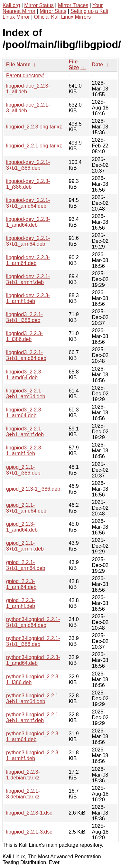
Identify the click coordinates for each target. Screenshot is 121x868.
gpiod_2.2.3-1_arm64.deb (21, 584)
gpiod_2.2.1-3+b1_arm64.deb (26, 565)
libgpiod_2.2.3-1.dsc (29, 813)
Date (98, 65)
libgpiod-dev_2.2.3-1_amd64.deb (28, 222)
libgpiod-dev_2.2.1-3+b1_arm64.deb (28, 241)
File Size (74, 65)
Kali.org (11, 5)
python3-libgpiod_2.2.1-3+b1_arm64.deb (33, 698)
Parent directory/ (25, 75)
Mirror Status (39, 5)
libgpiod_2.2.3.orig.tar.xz (34, 127)
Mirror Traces (73, 5)
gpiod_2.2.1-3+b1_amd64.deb (26, 508)
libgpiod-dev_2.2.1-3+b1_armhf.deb (28, 279)
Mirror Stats (53, 11)
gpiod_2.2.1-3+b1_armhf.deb (25, 546)
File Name (18, 65)
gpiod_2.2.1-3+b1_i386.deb (23, 470)
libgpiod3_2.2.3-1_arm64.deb (24, 413)
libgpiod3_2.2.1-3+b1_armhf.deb (25, 432)
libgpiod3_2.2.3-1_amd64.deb (24, 375)
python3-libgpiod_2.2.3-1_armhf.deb (33, 755)
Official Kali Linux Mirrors (63, 17)
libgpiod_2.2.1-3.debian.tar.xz (23, 794)
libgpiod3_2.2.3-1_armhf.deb (24, 451)
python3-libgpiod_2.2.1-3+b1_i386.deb (33, 641)
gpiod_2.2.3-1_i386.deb (33, 489)
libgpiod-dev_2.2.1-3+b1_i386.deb (28, 165)
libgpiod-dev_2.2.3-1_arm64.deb (28, 260)
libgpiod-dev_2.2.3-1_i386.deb (28, 184)
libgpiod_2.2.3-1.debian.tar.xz (23, 775)
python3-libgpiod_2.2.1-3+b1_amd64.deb (33, 622)
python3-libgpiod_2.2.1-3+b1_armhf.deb (33, 717)
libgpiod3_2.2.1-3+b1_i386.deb (24, 317)
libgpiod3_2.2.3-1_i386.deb (24, 336)
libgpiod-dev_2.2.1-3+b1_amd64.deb (28, 203)
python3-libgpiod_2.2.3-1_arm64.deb (33, 736)
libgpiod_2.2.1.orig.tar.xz (34, 146)
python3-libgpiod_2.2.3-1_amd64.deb (33, 660)
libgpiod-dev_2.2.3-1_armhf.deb (28, 298)
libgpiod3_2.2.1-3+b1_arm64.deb (26, 394)
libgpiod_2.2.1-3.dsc (29, 832)
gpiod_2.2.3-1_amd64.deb (22, 527)
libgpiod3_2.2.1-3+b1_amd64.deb (26, 355)
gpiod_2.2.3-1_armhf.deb (21, 603)
